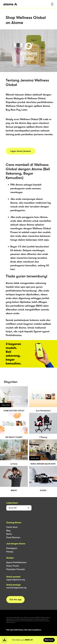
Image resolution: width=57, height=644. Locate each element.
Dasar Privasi (13, 566)
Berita (9, 534)
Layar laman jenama (20, 151)
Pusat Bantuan (13, 537)
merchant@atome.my (16, 588)
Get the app (15, 600)
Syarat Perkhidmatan (16, 562)
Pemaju (10, 552)
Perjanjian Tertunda (16, 569)
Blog (8, 531)
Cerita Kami (12, 527)
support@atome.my (16, 580)
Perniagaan (12, 548)
